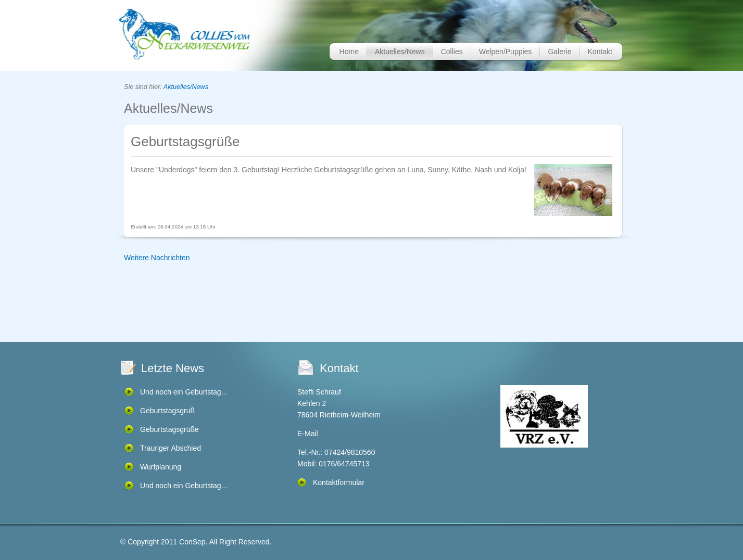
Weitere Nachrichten (157, 258)
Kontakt (600, 52)
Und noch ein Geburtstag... (184, 392)
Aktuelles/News (400, 52)
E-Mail (308, 434)
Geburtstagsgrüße (169, 429)
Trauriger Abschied (171, 448)
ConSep (192, 542)
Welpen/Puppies (506, 52)
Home (349, 52)
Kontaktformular (339, 482)
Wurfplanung (161, 467)
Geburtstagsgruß (167, 411)
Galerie (559, 52)
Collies (452, 52)
